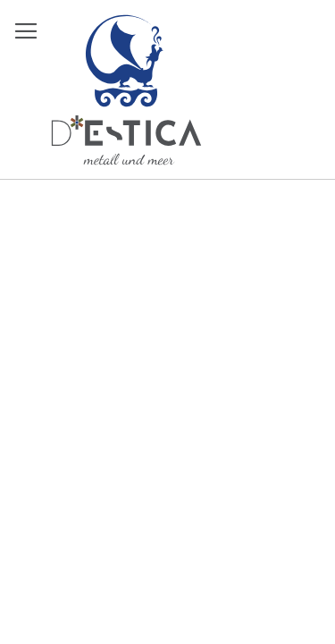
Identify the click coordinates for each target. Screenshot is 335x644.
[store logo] (126, 90)
